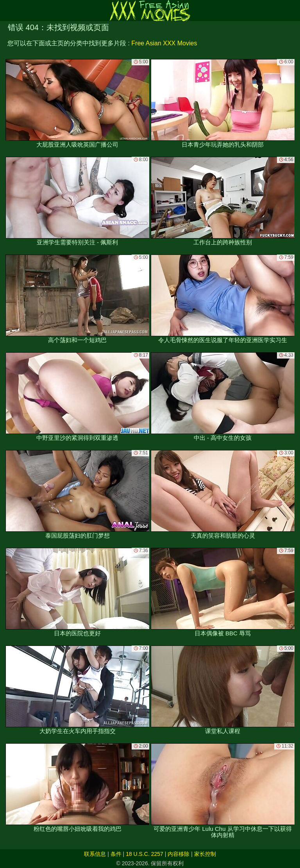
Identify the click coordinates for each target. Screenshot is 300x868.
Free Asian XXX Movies (164, 43)
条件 (116, 854)
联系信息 (95, 854)
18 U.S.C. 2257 (145, 854)
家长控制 (205, 854)
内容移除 (179, 854)
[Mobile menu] (7, 11)
